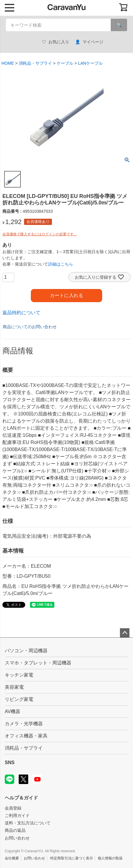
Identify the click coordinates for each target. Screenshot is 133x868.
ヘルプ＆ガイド (21, 798)
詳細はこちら (61, 264)
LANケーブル (90, 63)
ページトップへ (125, 633)
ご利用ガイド (17, 815)
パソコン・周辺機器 (26, 651)
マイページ (89, 42)
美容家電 (14, 687)
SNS (10, 763)
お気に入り (56, 42)
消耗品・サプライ (35, 63)
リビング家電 (19, 699)
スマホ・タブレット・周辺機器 (38, 663)
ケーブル (65, 63)
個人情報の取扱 (110, 858)
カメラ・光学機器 (24, 724)
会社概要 (12, 858)
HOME (8, 63)
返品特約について (21, 313)
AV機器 (12, 711)
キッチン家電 (19, 675)
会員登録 (13, 808)
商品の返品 (15, 830)
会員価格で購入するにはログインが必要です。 (40, 234)
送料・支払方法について (28, 823)
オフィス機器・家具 (26, 736)
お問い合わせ (17, 838)
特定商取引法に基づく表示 (72, 858)
